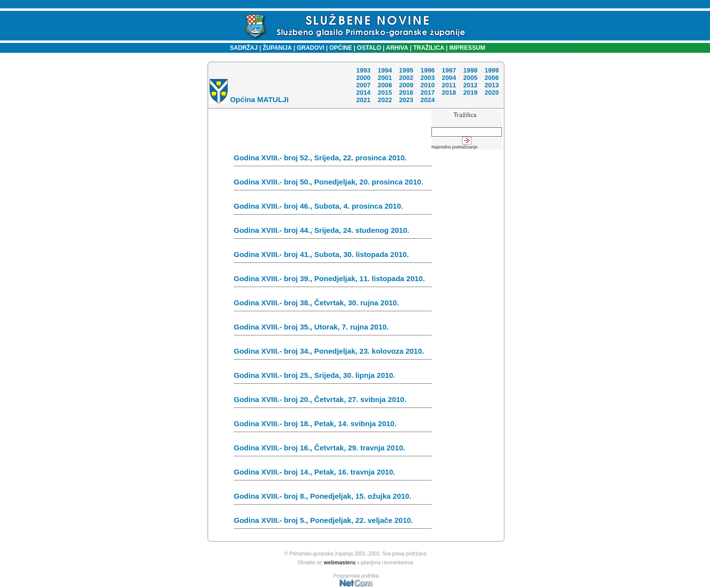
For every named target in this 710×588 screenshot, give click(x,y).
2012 (470, 85)
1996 (428, 70)
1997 (449, 70)
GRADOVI (311, 48)
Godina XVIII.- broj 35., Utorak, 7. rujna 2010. (333, 329)
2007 (363, 85)
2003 (428, 78)
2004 (449, 78)
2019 (470, 92)
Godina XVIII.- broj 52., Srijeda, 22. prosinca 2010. (333, 160)
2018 (449, 92)
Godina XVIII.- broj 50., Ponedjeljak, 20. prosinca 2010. (333, 184)
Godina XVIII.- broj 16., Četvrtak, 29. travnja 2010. (333, 450)
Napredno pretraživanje (455, 147)
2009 (406, 85)
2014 (363, 92)
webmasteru (340, 562)
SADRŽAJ (241, 48)
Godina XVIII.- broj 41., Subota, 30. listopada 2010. (333, 257)
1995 (406, 70)
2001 (385, 78)
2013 (492, 85)
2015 (385, 92)
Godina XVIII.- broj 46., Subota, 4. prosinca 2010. (333, 208)
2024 (428, 100)
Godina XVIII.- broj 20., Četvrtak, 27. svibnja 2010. (333, 402)
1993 (363, 70)
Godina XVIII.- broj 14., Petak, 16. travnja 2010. (333, 474)
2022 (385, 100)
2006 (492, 78)
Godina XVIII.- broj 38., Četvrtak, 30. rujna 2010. (333, 305)
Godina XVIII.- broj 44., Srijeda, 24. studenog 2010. (333, 232)
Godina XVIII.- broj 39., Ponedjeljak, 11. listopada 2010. (333, 281)
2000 (363, 78)
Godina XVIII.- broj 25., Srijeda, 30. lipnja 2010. (333, 377)
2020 (492, 92)
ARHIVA (396, 48)
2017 (428, 92)
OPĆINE (341, 48)
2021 (363, 100)
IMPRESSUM (467, 48)
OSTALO (369, 48)
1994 (385, 70)
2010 (428, 85)
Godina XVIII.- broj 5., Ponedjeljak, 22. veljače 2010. (333, 522)
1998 (470, 70)
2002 (406, 78)
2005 (470, 78)
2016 (406, 92)
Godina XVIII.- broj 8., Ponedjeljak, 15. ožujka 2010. (333, 498)
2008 (385, 85)
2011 (449, 85)
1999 (492, 70)
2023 (406, 100)
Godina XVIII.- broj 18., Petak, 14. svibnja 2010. (333, 426)
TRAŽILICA (428, 48)
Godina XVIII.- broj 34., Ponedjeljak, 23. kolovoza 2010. (333, 353)
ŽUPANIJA (277, 48)
